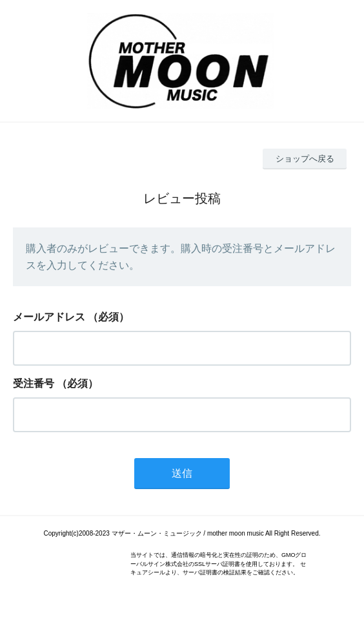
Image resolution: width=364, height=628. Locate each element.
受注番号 (34, 383)
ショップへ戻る (305, 159)
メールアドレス (49, 317)
